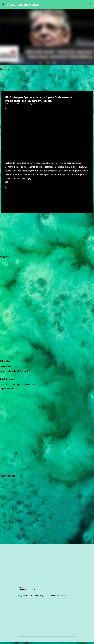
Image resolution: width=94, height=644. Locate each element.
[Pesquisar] (42, 4)
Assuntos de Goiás (23, 4)
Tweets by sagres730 (26, 589)
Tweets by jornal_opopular (11, 366)
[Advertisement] (47, 234)
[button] (6, 109)
